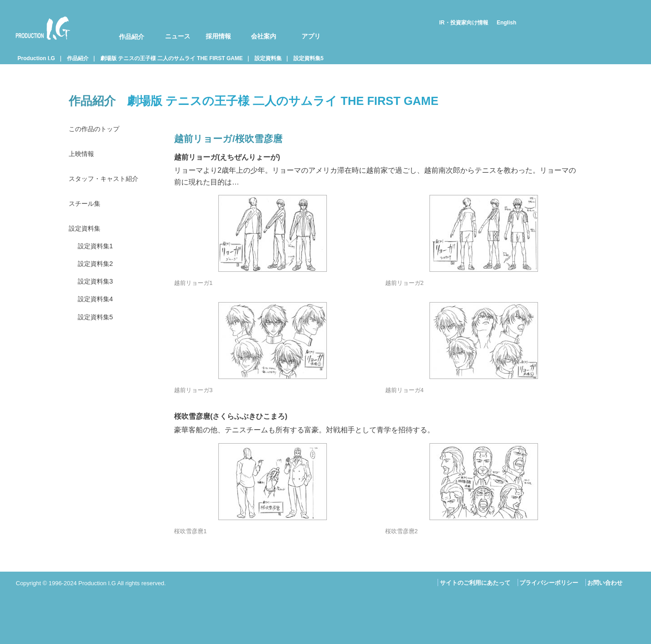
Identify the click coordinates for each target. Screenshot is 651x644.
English (507, 23)
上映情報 (83, 155)
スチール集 (87, 207)
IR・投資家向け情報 (464, 23)
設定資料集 (268, 58)
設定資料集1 (98, 253)
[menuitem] (126, 28)
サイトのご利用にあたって (475, 583)
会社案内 (264, 36)
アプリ (311, 36)
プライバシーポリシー (549, 583)
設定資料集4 (98, 309)
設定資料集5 (309, 58)
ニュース (178, 36)
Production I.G (43, 28)
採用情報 (218, 36)
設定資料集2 (98, 271)
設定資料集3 (98, 290)
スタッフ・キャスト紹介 (108, 182)
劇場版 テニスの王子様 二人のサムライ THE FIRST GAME (172, 58)
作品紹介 (132, 37)
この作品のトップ (98, 130)
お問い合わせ (605, 583)
